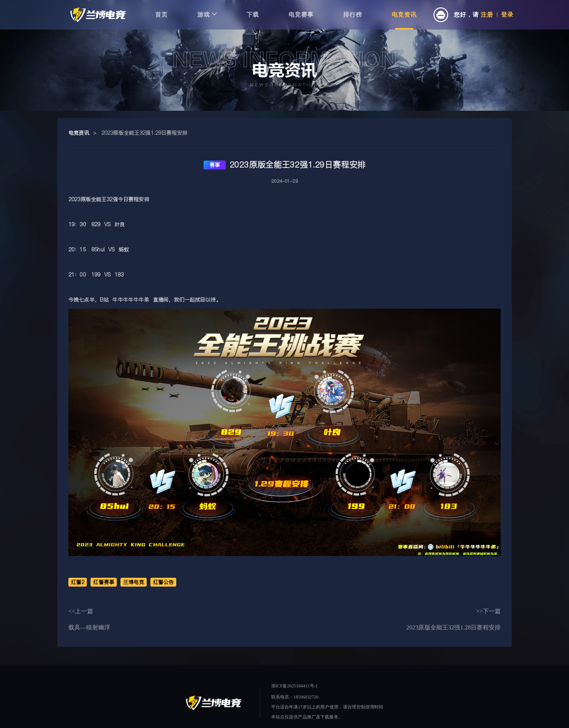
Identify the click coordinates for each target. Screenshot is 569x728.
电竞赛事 (301, 15)
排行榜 (353, 15)
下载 (253, 15)
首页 (161, 15)
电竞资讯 (404, 15)
